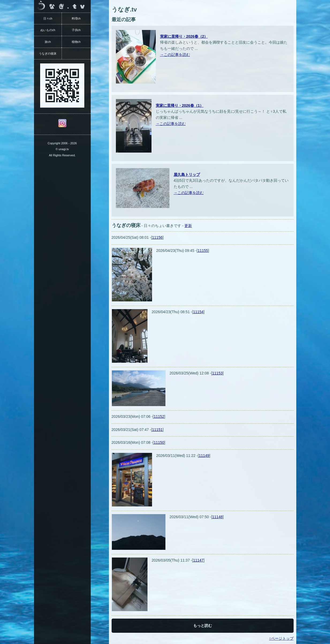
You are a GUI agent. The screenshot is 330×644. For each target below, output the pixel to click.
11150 (159, 442)
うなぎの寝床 (48, 54)
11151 (157, 430)
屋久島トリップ (187, 175)
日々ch (48, 18)
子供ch (76, 30)
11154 (198, 312)
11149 (204, 456)
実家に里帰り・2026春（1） (180, 105)
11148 (217, 517)
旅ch (48, 42)
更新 (188, 226)
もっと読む (203, 626)
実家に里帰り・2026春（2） (184, 36)
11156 (157, 237)
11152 (159, 416)
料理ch (76, 18)
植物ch (76, 42)
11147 (198, 560)
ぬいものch (48, 30)
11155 (203, 251)
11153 (217, 373)
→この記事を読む (175, 55)
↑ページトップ (281, 638)
